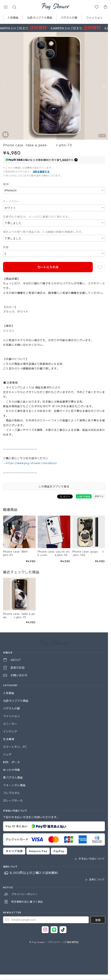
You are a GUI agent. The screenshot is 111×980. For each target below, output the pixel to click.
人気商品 (13, 17)
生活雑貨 (9, 739)
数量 (6, 247)
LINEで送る (84, 496)
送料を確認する (41, 171)
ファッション (94, 17)
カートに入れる (48, 267)
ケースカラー (12, 201)
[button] (6, 7)
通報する (99, 496)
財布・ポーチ (12, 762)
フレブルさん (12, 793)
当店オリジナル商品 (40, 17)
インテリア (10, 731)
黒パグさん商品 (13, 777)
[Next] (104, 86)
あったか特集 (12, 770)
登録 (98, 920)
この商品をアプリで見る (54, 486)
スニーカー (10, 724)
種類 (6, 184)
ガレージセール (13, 800)
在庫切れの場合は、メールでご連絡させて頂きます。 (37, 217)
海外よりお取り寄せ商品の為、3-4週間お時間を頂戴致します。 (44, 232)
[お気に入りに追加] (100, 267)
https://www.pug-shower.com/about (31, 463)
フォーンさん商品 (14, 785)
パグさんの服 (69, 17)
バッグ (7, 754)
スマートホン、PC (15, 747)
